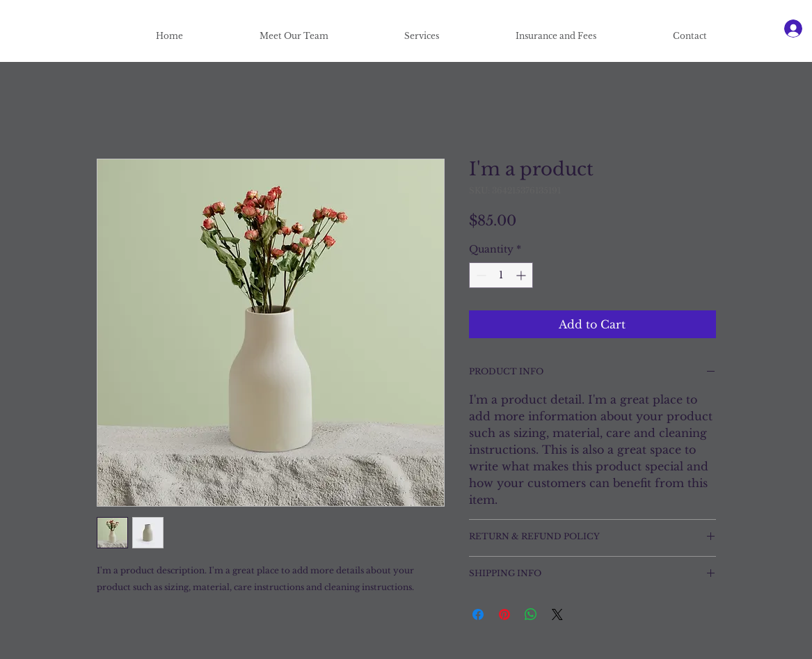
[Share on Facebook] (478, 614)
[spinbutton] (501, 275)
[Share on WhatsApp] (531, 614)
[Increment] (522, 275)
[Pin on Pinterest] (504, 614)
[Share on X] (557, 614)
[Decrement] (480, 275)
